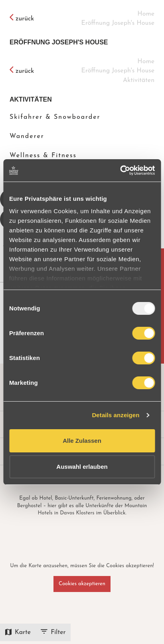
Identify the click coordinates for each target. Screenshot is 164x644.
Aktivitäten (31, 99)
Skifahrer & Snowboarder (55, 117)
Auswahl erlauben (82, 467)
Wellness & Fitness (43, 156)
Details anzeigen (116, 415)
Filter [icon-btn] (53, 632)
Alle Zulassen (82, 441)
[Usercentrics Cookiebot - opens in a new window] (120, 170)
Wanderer (27, 136)
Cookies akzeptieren (82, 584)
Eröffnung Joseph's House (59, 42)
